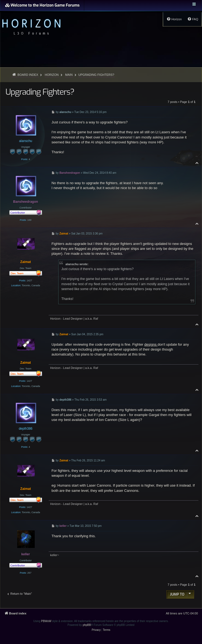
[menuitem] (193, 19)
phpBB (87, 625)
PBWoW (46, 621)
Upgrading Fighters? (96, 75)
